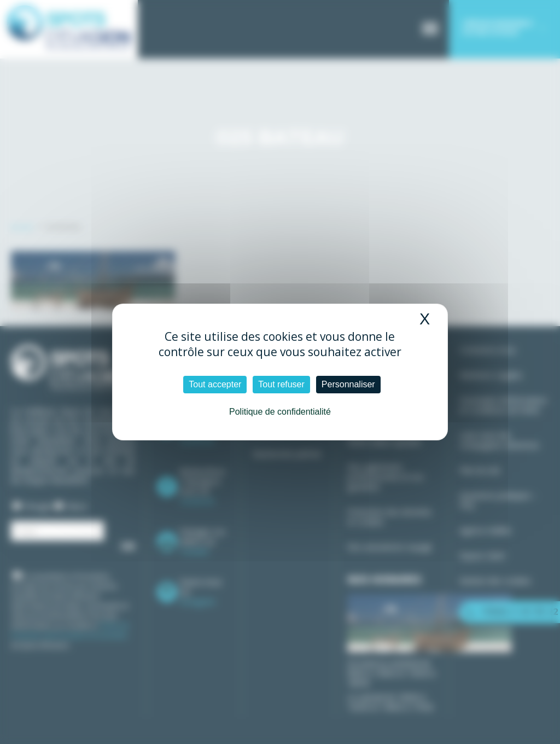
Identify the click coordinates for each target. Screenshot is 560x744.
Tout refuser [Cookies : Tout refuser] (281, 384)
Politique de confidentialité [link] (280, 412)
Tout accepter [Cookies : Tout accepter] (215, 384)
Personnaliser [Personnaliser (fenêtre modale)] (348, 384)
